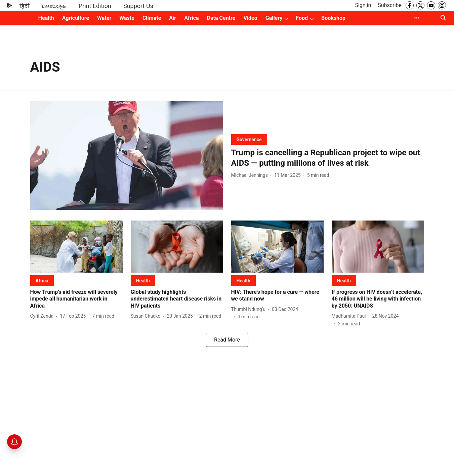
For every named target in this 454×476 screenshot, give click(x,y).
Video (250, 18)
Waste (127, 18)
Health (46, 18)
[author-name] (251, 175)
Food (302, 18)
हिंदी (25, 6)
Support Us (138, 6)
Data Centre (221, 18)
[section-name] (249, 139)
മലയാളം (54, 6)
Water (104, 18)
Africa (191, 18)
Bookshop (333, 18)
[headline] (328, 158)
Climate (152, 18)
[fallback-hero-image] (127, 155)
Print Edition (95, 6)
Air (173, 18)
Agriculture (76, 18)
